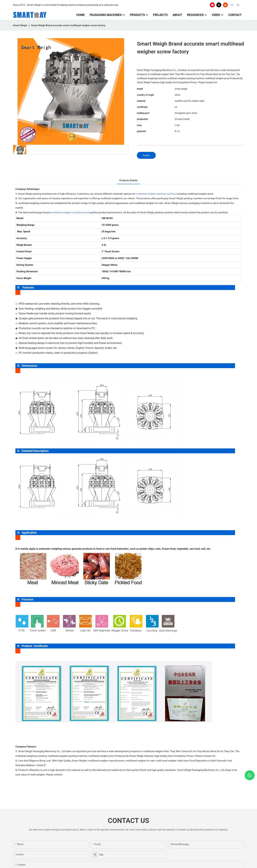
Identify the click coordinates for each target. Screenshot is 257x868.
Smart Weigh (20, 25)
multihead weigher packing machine (156, 194)
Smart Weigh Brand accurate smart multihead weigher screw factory (68, 25)
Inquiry (146, 155)
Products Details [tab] (128, 180)
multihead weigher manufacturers (70, 212)
